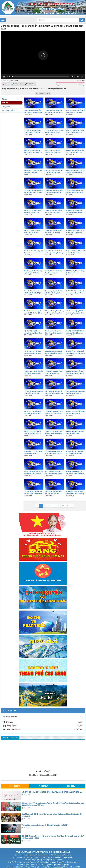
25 (63, 503)
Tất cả (4, 96)
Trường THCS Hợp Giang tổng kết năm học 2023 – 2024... (32, 431)
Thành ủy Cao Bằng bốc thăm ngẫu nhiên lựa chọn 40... (54, 330)
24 (58, 503)
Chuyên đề (6, 104)
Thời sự (5, 100)
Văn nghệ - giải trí (9, 107)
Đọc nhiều (71, 783)
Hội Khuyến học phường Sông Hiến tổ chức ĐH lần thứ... (54, 471)
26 (68, 503)
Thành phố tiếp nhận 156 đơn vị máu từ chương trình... (53, 230)
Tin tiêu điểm (15, 783)
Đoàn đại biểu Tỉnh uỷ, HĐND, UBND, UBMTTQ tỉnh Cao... (33, 290)
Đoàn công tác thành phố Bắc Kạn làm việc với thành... (53, 491)
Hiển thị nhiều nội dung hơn (43, 90)
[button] (43, 52)
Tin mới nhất (43, 783)
